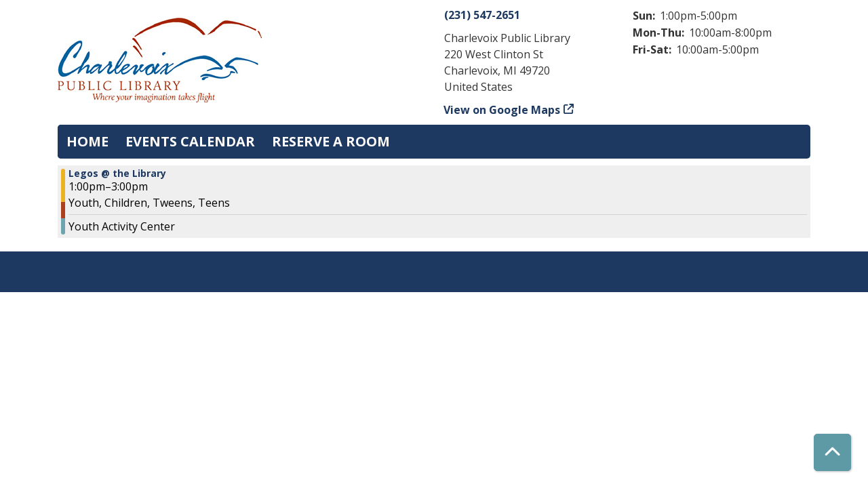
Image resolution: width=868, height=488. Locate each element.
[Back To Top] (832, 452)
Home (87, 141)
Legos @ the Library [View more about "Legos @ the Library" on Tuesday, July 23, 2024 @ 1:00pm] (117, 174)
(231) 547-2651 (482, 15)
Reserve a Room (331, 141)
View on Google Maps (502, 110)
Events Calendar (190, 141)
